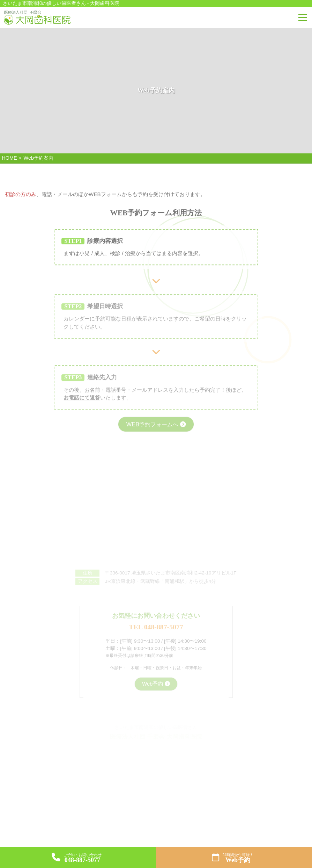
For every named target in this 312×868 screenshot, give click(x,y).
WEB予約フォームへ (152, 432)
